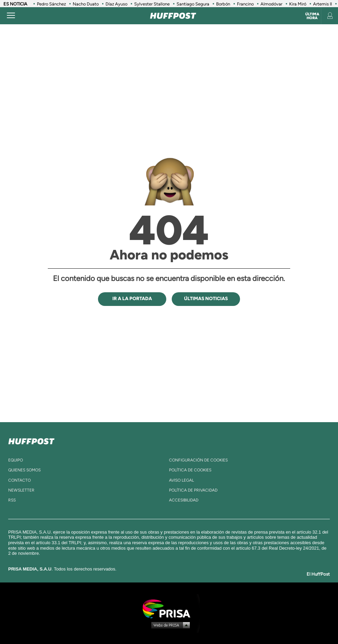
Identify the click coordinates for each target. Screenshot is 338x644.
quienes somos (24, 470)
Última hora (312, 16)
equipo (16, 460)
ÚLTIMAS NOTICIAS (206, 299)
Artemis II (322, 4)
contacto (19, 480)
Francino (245, 4)
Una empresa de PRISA (169, 608)
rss (12, 500)
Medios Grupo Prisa (169, 625)
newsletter (21, 490)
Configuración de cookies (198, 460)
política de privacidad (193, 490)
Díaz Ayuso (116, 4)
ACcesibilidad (184, 500)
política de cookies (190, 470)
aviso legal (181, 480)
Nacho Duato (86, 4)
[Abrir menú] (11, 16)
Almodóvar (271, 4)
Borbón (223, 4)
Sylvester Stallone (152, 4)
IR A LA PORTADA (132, 299)
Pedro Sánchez (51, 4)
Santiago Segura (193, 4)
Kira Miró (298, 4)
